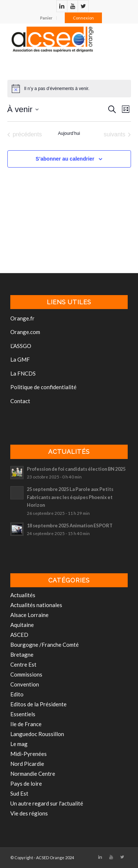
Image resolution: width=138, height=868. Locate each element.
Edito (17, 694)
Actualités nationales (36, 605)
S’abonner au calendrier (65, 159)
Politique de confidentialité (43, 387)
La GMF (20, 359)
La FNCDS (23, 373)
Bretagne (22, 654)
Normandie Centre (33, 774)
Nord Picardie (27, 764)
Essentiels (23, 714)
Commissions (26, 674)
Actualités (23, 595)
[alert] (57, 89)
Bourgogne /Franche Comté (45, 645)
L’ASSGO (21, 346)
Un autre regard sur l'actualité (47, 803)
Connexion (83, 18)
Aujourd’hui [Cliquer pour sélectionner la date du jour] (69, 133)
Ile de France (26, 724)
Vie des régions (29, 813)
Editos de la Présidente (38, 704)
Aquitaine (22, 625)
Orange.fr (22, 318)
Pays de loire (26, 783)
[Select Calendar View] (126, 109)
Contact (20, 401)
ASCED (19, 635)
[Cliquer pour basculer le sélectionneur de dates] (23, 109)
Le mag (19, 744)
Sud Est (19, 793)
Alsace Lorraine (29, 615)
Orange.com (25, 332)
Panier (46, 18)
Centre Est (23, 664)
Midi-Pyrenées (29, 754)
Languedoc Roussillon (37, 734)
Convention (25, 684)
